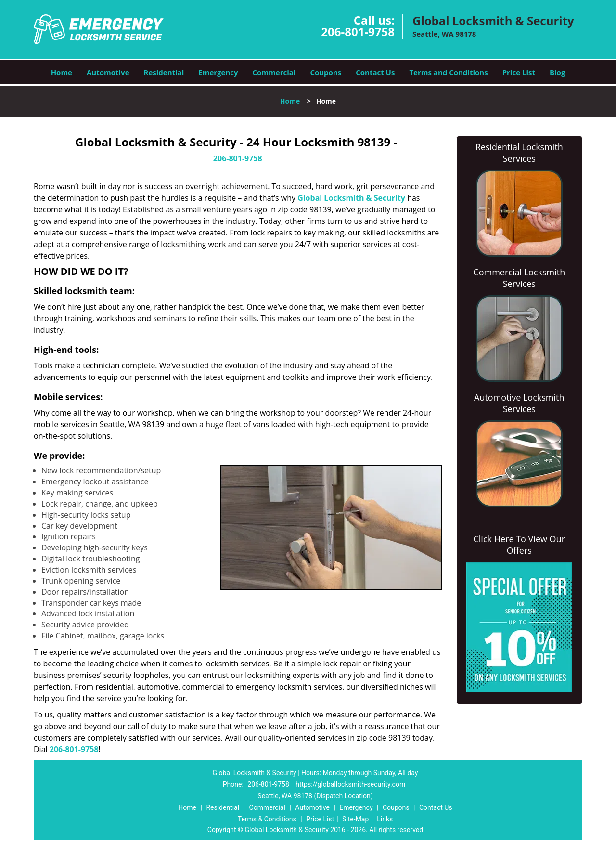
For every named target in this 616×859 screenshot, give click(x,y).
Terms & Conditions (267, 819)
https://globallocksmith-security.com (350, 784)
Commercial (274, 72)
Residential (164, 72)
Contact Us (375, 72)
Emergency (218, 72)
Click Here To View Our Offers (519, 545)
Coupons (326, 72)
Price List (519, 72)
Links (385, 819)
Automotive (108, 72)
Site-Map (355, 819)
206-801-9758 (358, 32)
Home (62, 72)
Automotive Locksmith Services (519, 403)
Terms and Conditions (448, 72)
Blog (557, 72)
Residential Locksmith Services (519, 153)
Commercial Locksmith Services (519, 278)
